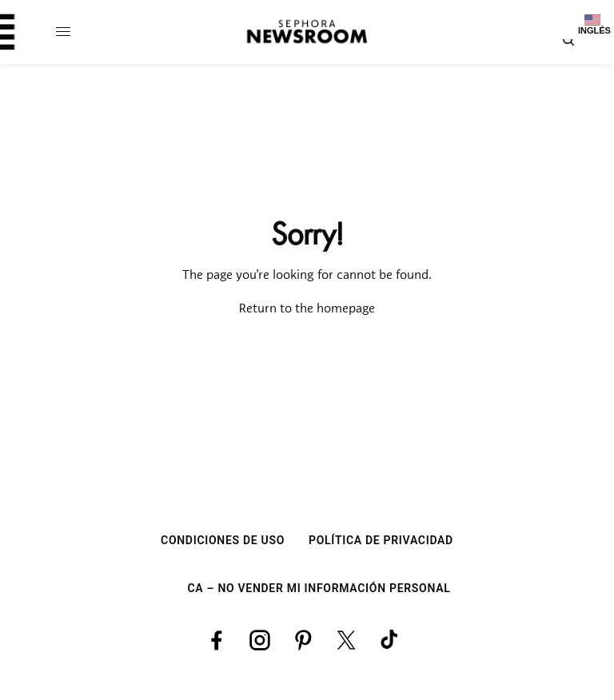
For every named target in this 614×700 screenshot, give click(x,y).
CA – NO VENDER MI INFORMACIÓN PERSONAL (319, 588)
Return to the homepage (307, 309)
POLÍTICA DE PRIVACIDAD (381, 540)
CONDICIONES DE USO (223, 540)
